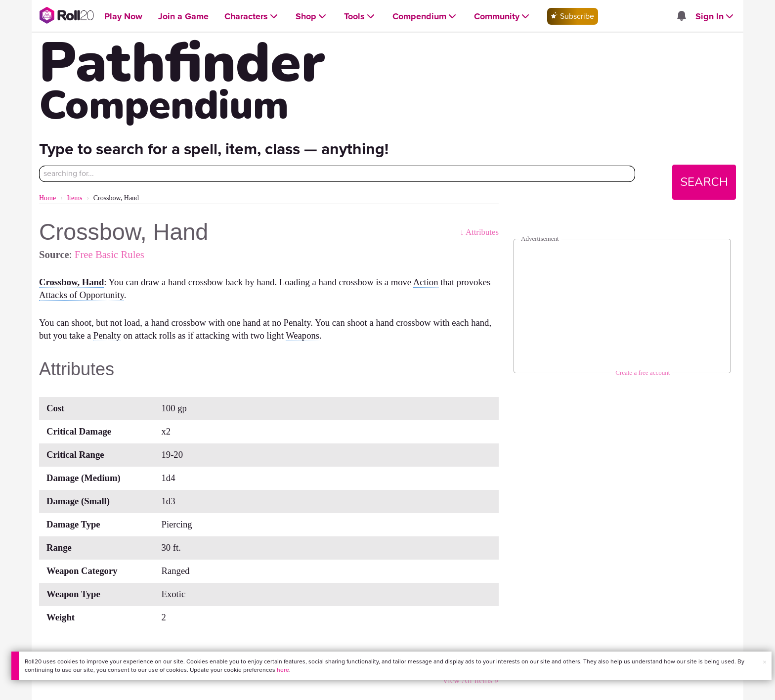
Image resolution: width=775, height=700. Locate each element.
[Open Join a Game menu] (183, 17)
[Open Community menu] (503, 17)
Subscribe (573, 16)
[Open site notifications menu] (681, 17)
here (283, 670)
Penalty (297, 323)
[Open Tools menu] (360, 17)
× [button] (765, 662)
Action (426, 282)
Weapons (302, 335)
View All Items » (471, 680)
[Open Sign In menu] (715, 17)
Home (47, 198)
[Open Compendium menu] (425, 17)
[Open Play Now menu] (123, 17)
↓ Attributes (479, 232)
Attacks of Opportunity (82, 295)
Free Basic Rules (109, 254)
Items (74, 198)
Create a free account (643, 372)
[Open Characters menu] (252, 17)
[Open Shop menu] (312, 17)
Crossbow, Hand (71, 282)
